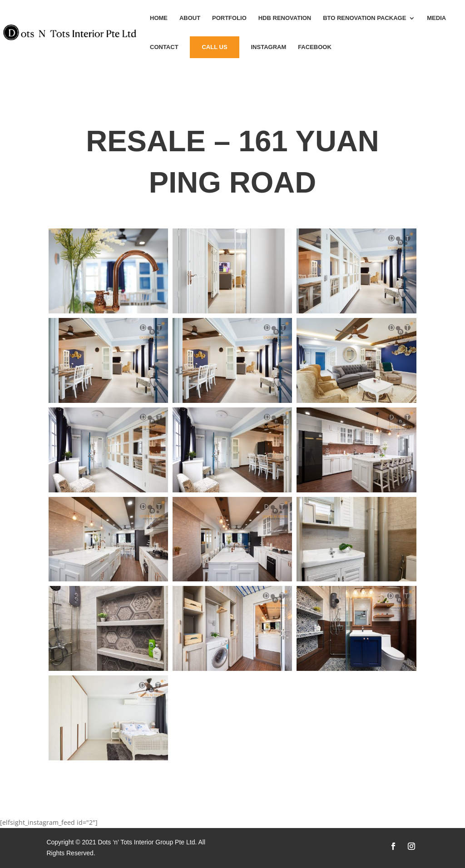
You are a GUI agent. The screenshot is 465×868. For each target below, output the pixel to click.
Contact (164, 47)
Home (159, 18)
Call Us (214, 47)
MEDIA (436, 18)
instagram (268, 47)
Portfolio (229, 18)
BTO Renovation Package (364, 18)
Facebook (315, 47)
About (190, 18)
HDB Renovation (285, 18)
